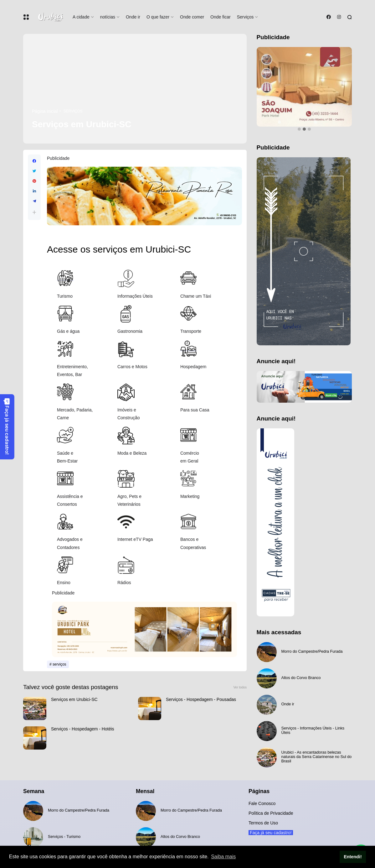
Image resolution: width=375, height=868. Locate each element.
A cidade (81, 17)
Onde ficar (221, 17)
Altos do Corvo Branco (301, 678)
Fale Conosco (262, 803)
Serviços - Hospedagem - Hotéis (83, 729)
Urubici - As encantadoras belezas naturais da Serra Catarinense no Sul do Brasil (317, 757)
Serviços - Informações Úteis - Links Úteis (313, 730)
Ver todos (240, 687)
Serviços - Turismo (64, 837)
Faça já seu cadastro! (7, 426)
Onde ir (133, 17)
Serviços (245, 17)
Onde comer (192, 17)
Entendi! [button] (353, 857)
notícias (108, 17)
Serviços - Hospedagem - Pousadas (201, 699)
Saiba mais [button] (223, 857)
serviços (73, 111)
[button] (34, 212)
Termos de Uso (263, 823)
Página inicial (45, 111)
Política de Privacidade (271, 813)
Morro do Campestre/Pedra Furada (312, 651)
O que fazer (158, 17)
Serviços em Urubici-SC (74, 699)
